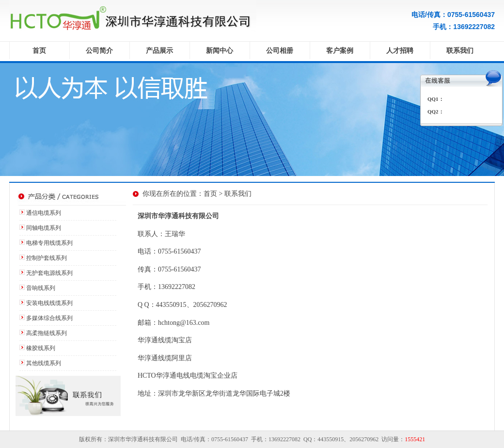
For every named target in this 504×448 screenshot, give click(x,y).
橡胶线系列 (41, 348)
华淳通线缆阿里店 (165, 358)
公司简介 (99, 51)
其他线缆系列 (44, 363)
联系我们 (460, 51)
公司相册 (280, 51)
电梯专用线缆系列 (49, 243)
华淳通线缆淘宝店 (165, 340)
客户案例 (340, 51)
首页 (39, 51)
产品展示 (159, 51)
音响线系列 (41, 288)
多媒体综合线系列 (49, 318)
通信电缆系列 (44, 213)
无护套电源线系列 (49, 273)
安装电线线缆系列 (49, 303)
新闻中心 (220, 51)
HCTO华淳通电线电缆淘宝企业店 (188, 376)
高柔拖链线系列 (47, 333)
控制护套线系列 (47, 258)
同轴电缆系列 (44, 228)
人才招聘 (400, 51)
